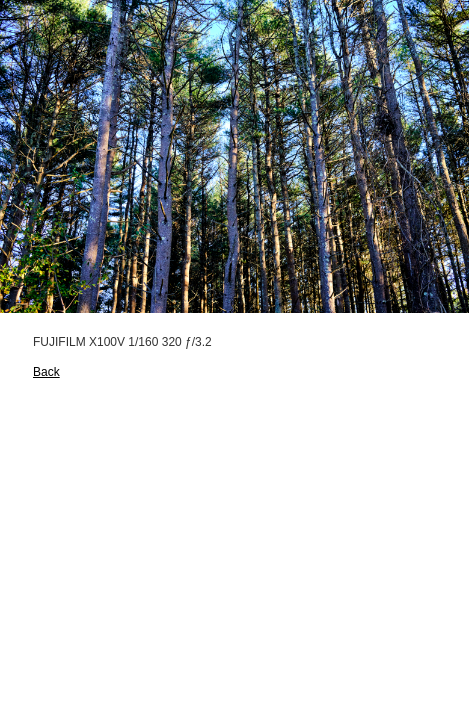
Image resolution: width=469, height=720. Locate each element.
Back (46, 372)
